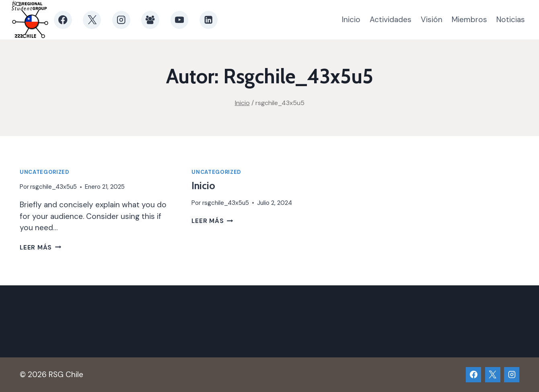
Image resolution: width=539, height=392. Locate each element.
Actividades (391, 20)
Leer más (40, 248)
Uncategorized (44, 172)
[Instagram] (121, 20)
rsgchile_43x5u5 (53, 187)
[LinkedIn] (209, 20)
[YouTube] (180, 20)
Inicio (351, 20)
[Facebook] (63, 20)
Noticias (511, 20)
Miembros (469, 20)
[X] (92, 20)
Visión (432, 20)
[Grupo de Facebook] (150, 20)
